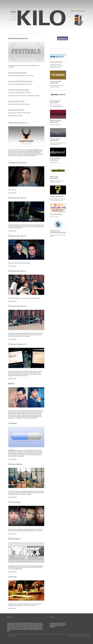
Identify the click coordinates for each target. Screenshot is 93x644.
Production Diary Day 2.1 (17, 271)
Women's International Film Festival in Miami (20, 81)
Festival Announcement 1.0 (18, 123)
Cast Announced (14, 502)
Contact (12, 20)
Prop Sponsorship (56, 214)
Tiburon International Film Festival (17, 73)
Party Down (13, 577)
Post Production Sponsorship (55, 102)
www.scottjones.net (38, 226)
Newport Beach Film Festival (16, 110)
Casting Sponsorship (57, 196)
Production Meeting (15, 464)
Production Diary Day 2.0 (17, 306)
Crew (13, 17)
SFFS (53, 65)
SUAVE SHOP (14, 636)
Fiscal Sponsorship (56, 62)
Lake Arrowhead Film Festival (16, 101)
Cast (14, 14)
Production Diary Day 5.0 (17, 198)
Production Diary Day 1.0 (17, 344)
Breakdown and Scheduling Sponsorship (58, 232)
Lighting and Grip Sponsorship (56, 121)
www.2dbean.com (17, 569)
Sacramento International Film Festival (19, 90)
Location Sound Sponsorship (55, 140)
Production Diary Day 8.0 (17, 163)
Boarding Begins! (15, 539)
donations (52, 626)
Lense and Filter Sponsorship (55, 159)
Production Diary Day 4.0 (17, 236)
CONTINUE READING (12, 193)
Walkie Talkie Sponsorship (54, 178)
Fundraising (13, 423)
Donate (52, 617)
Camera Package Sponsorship (56, 82)
